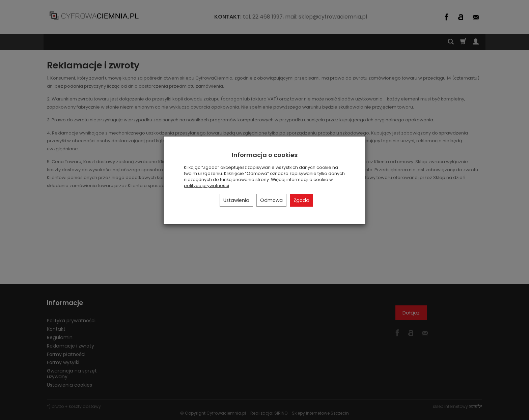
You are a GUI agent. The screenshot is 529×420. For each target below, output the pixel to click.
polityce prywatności (206, 186)
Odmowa (271, 200)
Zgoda (301, 200)
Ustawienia (236, 200)
